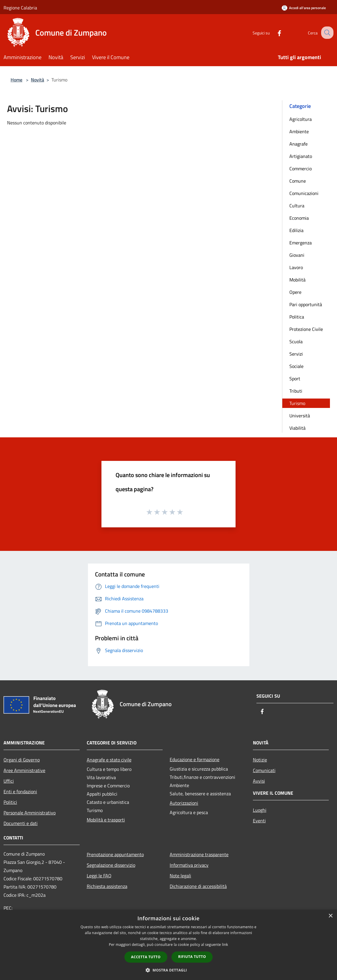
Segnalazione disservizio (111, 865)
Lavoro (296, 267)
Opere (295, 292)
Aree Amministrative (24, 770)
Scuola (296, 341)
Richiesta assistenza (107, 886)
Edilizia (296, 230)
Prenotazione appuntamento (115, 854)
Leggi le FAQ (99, 876)
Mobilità (297, 280)
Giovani (297, 255)
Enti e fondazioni (20, 791)
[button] (168, 970)
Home (16, 80)
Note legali (180, 876)
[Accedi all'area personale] (304, 8)
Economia (299, 218)
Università (300, 416)
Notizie (260, 760)
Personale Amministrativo (30, 813)
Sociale (296, 366)
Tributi (296, 391)
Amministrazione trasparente (199, 854)
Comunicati (264, 770)
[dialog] (168, 945)
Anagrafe (298, 144)
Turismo (297, 403)
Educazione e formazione (195, 759)
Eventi (259, 821)
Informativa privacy (189, 865)
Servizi (296, 354)
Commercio (301, 169)
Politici (10, 802)
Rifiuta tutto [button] (192, 957)
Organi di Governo (22, 760)
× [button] (330, 916)
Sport (295, 379)
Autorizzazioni (184, 803)
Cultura (297, 206)
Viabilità (297, 428)
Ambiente (299, 131)
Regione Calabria (20, 8)
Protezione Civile (306, 329)
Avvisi (259, 781)
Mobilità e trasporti (106, 820)
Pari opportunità (306, 304)
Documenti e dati (21, 823)
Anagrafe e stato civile (109, 760)
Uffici (9, 781)
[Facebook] (274, 32)
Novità (37, 80)
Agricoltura (301, 119)
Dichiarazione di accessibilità (198, 886)
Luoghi (260, 810)
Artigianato (301, 156)
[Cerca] (326, 33)
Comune (298, 181)
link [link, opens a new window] (225, 945)
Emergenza (301, 243)
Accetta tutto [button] (146, 957)
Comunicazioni (304, 193)
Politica (297, 317)
